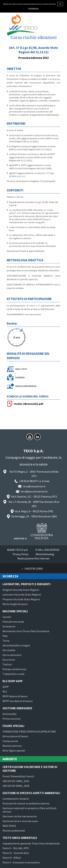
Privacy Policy (21, 554)
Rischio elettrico (12, 746)
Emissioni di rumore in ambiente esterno (26, 803)
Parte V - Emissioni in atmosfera (21, 862)
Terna (6, 641)
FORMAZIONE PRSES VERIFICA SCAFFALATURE (29, 732)
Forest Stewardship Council (18, 776)
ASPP (6, 687)
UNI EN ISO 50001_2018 (16, 786)
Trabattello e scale (13, 674)
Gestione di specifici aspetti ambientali (31, 793)
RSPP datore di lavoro (15, 696)
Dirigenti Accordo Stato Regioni (21, 590)
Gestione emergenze (17, 708)
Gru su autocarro (12, 655)
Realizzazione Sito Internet (33, 558)
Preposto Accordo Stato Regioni (21, 599)
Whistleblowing (45, 554)
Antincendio (10, 714)
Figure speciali (13, 726)
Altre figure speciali (14, 750)
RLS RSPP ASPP (13, 681)
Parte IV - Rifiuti (12, 858)
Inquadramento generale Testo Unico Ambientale (31, 843)
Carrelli (7, 617)
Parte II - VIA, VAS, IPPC (16, 848)
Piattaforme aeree (13, 622)
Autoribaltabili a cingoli (16, 645)
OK (60, 4)
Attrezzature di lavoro (15, 736)
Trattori (7, 664)
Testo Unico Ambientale (20, 838)
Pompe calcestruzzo (14, 669)
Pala (5, 636)
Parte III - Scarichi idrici (16, 853)
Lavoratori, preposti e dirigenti (27, 584)
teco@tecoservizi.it (34, 486)
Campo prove (10, 741)
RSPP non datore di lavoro (18, 701)
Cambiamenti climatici (16, 799)
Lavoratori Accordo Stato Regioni (22, 594)
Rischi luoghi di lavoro (15, 604)
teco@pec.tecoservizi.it (34, 491)
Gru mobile (9, 650)
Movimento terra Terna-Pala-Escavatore (26, 631)
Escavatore (9, 626)
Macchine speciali (15, 611)
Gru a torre (9, 660)
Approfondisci (33, 8)
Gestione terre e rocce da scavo (20, 821)
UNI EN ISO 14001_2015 (16, 781)
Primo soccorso (12, 719)
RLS (5, 691)
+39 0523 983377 (28, 481)
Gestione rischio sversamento (20, 816)
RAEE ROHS (9, 826)
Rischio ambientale (14, 831)
